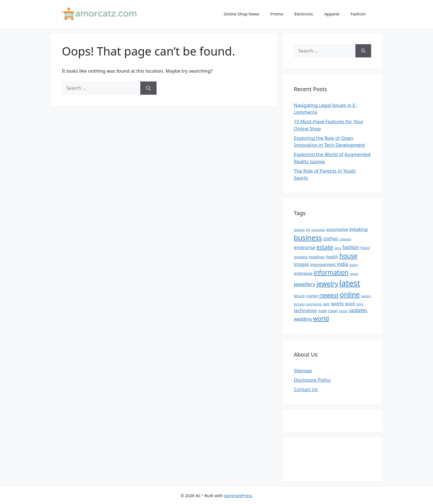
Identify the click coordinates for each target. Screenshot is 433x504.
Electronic (304, 14)
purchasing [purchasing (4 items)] (314, 304)
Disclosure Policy (312, 380)
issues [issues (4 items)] (354, 274)
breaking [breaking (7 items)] (359, 229)
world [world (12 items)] (321, 318)
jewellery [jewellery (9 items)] (305, 284)
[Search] (148, 88)
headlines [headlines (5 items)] (317, 257)
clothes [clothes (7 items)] (331, 239)
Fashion (358, 14)
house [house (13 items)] (348, 256)
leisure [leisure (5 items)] (299, 296)
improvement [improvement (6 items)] (323, 264)
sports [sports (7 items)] (337, 304)
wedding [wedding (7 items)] (303, 319)
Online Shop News (241, 14)
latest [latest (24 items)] (350, 283)
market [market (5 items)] (312, 296)
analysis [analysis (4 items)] (299, 230)
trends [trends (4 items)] (343, 311)
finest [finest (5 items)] (365, 248)
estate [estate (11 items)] (325, 247)
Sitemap (303, 370)
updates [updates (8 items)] (358, 310)
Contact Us (306, 389)
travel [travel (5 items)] (333, 311)
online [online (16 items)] (350, 294)
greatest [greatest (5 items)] (301, 257)
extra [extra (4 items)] (338, 248)
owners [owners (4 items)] (366, 296)
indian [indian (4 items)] (354, 265)
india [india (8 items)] (342, 264)
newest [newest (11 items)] (329, 295)
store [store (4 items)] (360, 304)
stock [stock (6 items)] (350, 304)
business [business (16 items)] (308, 238)
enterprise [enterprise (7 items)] (305, 247)
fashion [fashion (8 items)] (351, 247)
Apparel (332, 14)
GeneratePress (238, 495)
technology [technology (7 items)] (305, 310)
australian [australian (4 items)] (318, 230)
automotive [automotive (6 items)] (337, 229)
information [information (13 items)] (331, 272)
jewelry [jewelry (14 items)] (327, 284)
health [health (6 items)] (332, 257)
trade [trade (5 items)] (323, 311)
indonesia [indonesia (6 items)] (303, 273)
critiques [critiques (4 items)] (345, 239)
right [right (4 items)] (326, 304)
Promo (277, 14)
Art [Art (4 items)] (308, 230)
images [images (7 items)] (301, 264)
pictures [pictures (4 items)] (299, 304)
